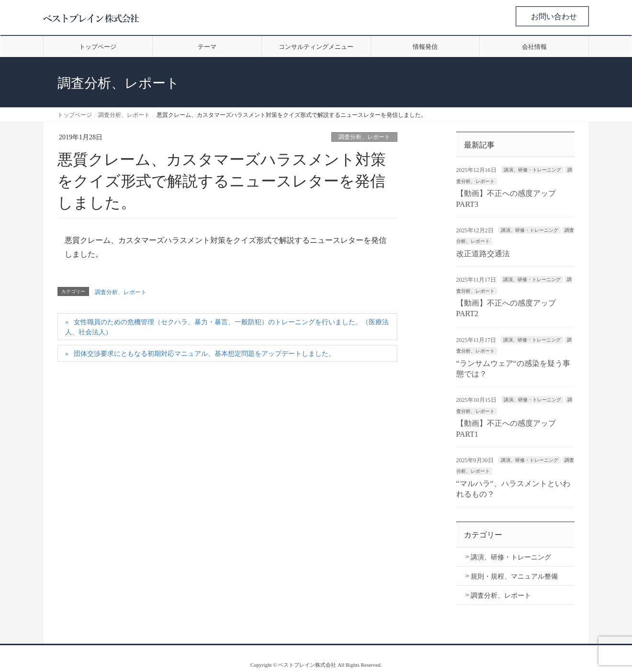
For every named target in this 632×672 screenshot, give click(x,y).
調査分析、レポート (364, 137)
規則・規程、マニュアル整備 (514, 576)
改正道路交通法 (483, 254)
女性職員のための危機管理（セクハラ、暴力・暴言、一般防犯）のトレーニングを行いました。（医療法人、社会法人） (227, 327)
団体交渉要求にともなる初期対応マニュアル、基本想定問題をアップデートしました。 (204, 354)
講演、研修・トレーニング (532, 170)
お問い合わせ (554, 17)
